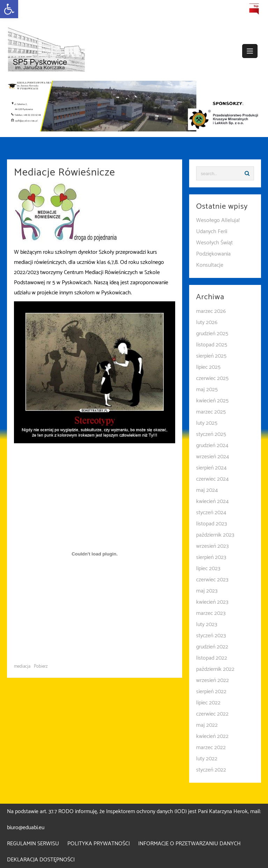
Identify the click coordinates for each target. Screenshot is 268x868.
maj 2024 (207, 490)
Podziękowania (213, 254)
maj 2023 (207, 591)
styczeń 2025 (211, 434)
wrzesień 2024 (213, 457)
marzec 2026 (211, 311)
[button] (9, 9)
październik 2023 (215, 535)
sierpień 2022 (211, 692)
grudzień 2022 (212, 647)
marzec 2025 (211, 412)
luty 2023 (207, 625)
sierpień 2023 (211, 557)
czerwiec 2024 (212, 479)
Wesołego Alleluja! (218, 220)
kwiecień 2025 (212, 401)
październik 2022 (215, 669)
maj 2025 (207, 390)
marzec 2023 (211, 613)
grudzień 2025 (212, 334)
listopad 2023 (211, 524)
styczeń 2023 (211, 636)
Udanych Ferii (212, 232)
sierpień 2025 (211, 356)
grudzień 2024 (212, 446)
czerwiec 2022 (212, 714)
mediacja (22, 666)
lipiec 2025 (208, 367)
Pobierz (41, 667)
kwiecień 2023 (212, 602)
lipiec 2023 (208, 569)
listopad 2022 (212, 658)
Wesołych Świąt (214, 243)
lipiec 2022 (208, 703)
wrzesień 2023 (212, 546)
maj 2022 (207, 725)
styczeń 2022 (211, 770)
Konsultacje (210, 265)
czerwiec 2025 (212, 378)
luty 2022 (207, 759)
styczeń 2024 (211, 513)
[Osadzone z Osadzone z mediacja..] (95, 554)
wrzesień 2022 (213, 680)
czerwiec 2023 (212, 580)
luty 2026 (207, 322)
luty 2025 (207, 423)
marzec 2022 (211, 748)
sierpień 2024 (211, 468)
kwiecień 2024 (212, 501)
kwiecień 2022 (212, 736)
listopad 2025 (212, 345)
